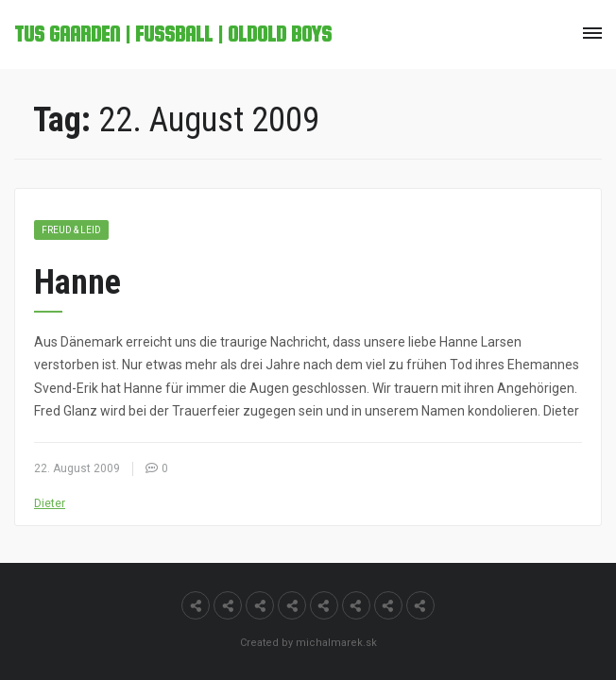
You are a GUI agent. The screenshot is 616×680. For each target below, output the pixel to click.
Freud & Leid (71, 230)
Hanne (77, 282)
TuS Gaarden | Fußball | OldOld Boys (173, 34)
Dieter (50, 503)
